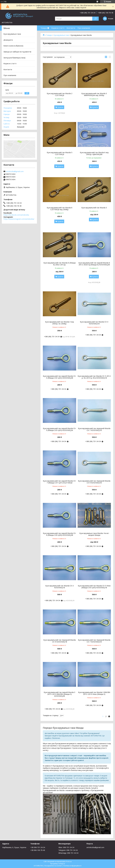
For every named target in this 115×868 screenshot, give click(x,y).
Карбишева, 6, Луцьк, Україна (14, 847)
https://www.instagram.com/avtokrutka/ (19, 219)
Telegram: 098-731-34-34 (68, 850)
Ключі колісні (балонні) (13, 46)
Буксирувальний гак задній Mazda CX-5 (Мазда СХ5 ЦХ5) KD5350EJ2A (60, 429)
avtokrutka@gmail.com (15, 171)
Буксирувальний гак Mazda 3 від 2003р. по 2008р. (59, 323)
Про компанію (84, 28)
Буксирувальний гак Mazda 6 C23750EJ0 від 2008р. (60, 208)
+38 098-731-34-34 (38, 847)
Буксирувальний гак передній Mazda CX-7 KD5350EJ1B (94, 429)
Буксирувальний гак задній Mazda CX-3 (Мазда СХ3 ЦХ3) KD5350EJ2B (60, 377)
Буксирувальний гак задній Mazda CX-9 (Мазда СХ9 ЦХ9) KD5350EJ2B (60, 534)
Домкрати (8, 40)
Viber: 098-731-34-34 (66, 847)
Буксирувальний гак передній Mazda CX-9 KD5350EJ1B (94, 482)
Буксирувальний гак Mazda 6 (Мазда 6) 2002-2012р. (60, 264)
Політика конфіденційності (72, 866)
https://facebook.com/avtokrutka (16, 215)
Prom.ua (69, 862)
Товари (44, 28)
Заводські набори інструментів (17, 52)
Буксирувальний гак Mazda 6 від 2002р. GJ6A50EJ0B (94, 153)
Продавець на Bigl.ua (58, 864)
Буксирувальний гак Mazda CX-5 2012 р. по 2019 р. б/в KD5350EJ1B (94, 377)
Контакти (71, 28)
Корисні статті (58, 28)
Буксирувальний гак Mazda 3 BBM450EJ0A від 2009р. (94, 94)
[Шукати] (95, 19)
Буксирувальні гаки (61, 35)
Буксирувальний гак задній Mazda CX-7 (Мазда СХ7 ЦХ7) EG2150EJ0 (60, 482)
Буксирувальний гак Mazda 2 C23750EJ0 (60, 94)
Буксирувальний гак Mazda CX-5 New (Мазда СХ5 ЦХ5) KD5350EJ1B (94, 587)
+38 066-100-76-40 (38, 850)
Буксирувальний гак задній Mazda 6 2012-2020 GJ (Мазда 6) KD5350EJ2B (94, 264)
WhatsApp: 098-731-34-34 (68, 853)
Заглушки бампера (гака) (14, 58)
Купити (60, 107)
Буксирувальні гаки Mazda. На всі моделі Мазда (94, 534)
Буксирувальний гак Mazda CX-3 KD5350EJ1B (94, 323)
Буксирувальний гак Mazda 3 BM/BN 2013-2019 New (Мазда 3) (94, 693)
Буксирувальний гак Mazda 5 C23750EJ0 (60, 153)
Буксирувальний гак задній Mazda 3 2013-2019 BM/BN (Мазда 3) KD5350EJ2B (59, 694)
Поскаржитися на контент (53, 866)
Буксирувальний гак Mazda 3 (94, 208)
